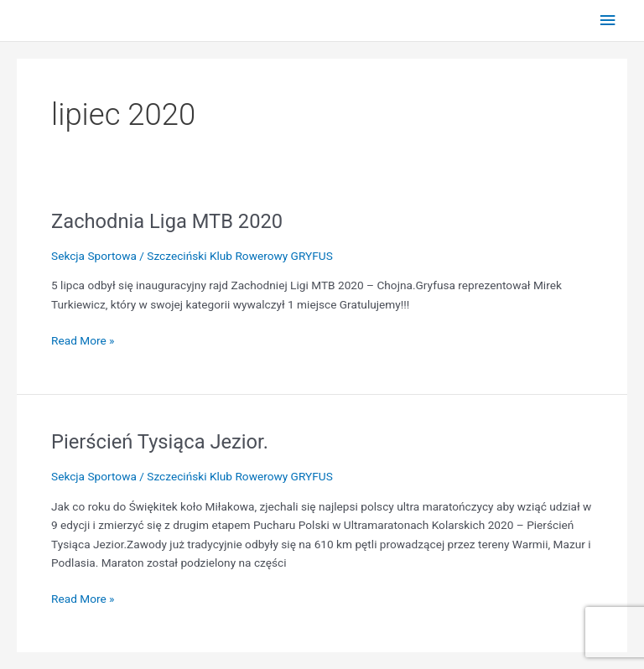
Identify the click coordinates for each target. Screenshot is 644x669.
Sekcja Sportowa (94, 256)
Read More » (83, 339)
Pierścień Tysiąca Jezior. (160, 442)
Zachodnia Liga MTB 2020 (167, 221)
